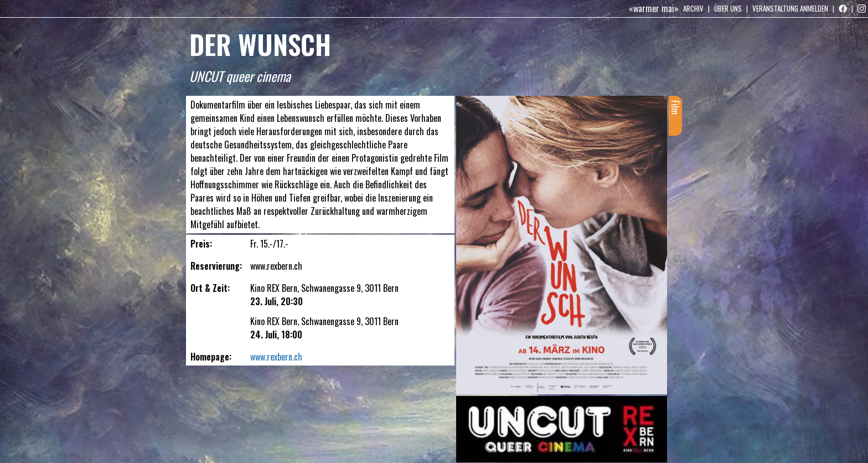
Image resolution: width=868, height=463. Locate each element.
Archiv (693, 8)
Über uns (728, 8)
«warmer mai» (654, 8)
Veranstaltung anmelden (790, 8)
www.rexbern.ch (276, 357)
